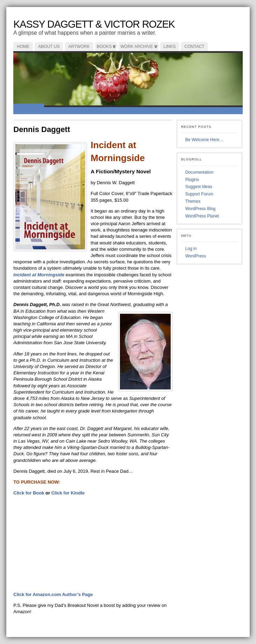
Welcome (29, 109)
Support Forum (199, 194)
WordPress (196, 256)
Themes (193, 201)
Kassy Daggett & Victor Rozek (94, 24)
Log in (191, 249)
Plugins (192, 180)
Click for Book (29, 493)
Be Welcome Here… (204, 140)
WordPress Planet (202, 216)
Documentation (200, 172)
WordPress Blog (200, 209)
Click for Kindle (68, 493)
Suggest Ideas (199, 187)
